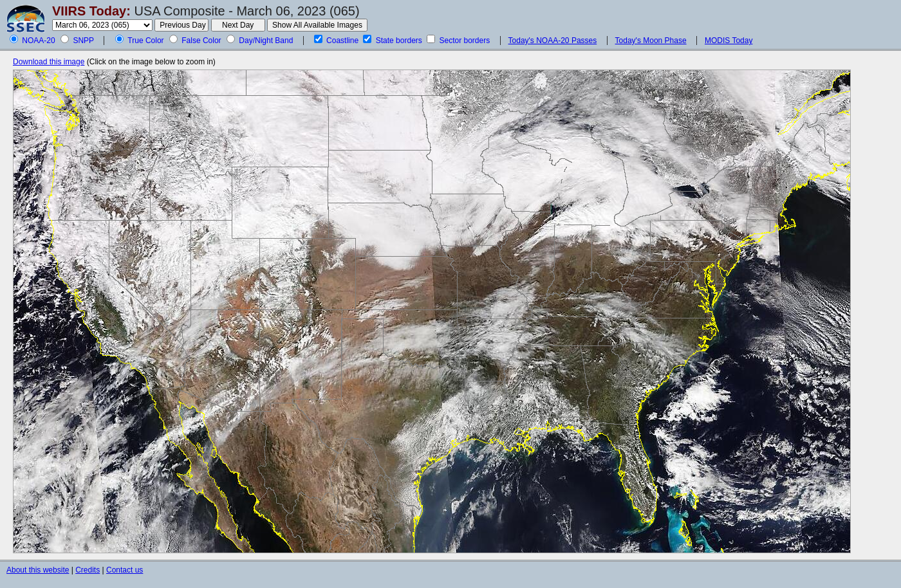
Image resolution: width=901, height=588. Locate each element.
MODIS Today (729, 41)
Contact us (125, 570)
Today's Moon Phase (651, 41)
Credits (88, 570)
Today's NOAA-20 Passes (553, 41)
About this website (38, 570)
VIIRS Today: (91, 11)
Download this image (49, 62)
